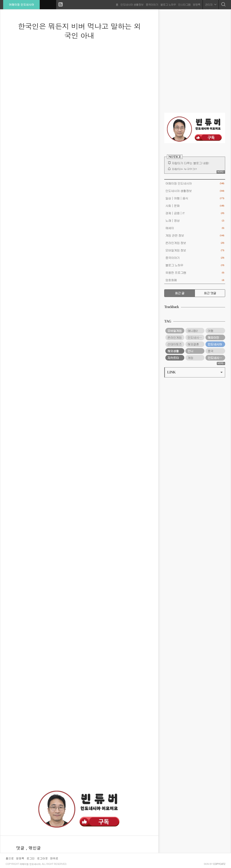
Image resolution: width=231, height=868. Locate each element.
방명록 (196, 4)
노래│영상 (195, 220)
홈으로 (10, 858)
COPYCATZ (219, 864)
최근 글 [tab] (179, 293)
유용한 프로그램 (195, 273)
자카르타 (173, 358)
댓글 (21, 848)
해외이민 (213, 337)
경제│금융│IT (195, 213)
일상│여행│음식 (195, 198)
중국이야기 (152, 4)
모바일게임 (174, 331)
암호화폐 (195, 280)
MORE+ (221, 172)
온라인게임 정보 (195, 243)
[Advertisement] (79, 753)
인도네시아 (215, 344)
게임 (190, 358)
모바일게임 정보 (195, 250)
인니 (190, 351)
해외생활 (173, 351)
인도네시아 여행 (216, 358)
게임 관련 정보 (195, 235)
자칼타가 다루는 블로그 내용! (190, 163)
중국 (210, 351)
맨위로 (54, 858)
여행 (210, 331)
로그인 (31, 858)
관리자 (210, 4)
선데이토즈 (174, 344)
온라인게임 (174, 337)
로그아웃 (42, 858)
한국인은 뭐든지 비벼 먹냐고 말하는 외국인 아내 (79, 31)
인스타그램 (184, 4)
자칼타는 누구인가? (184, 169)
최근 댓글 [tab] (210, 293)
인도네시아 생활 (196, 337)
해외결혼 (193, 344)
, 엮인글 (33, 848)
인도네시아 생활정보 (132, 4)
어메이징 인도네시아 (22, 4)
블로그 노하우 (168, 4)
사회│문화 (195, 206)
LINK (195, 372)
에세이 (195, 228)
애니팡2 (193, 331)
